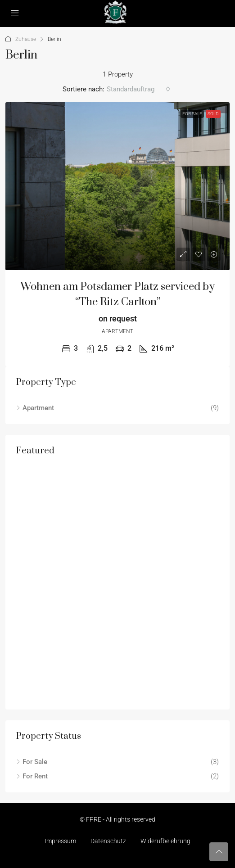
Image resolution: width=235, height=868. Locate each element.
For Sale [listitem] (32, 762)
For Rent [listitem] (32, 776)
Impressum (60, 841)
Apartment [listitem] (35, 408)
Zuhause (26, 39)
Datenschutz (108, 841)
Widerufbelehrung (165, 841)
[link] (117, 186)
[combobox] (138, 89)
